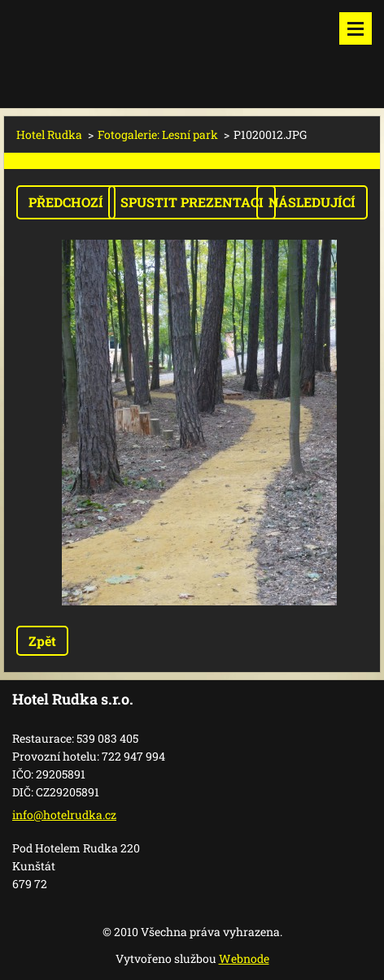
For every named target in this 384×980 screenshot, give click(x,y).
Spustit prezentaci (192, 202)
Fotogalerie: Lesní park (158, 134)
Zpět (42, 641)
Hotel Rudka (49, 134)
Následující (312, 202)
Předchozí (66, 202)
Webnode (244, 958)
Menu (356, 28)
